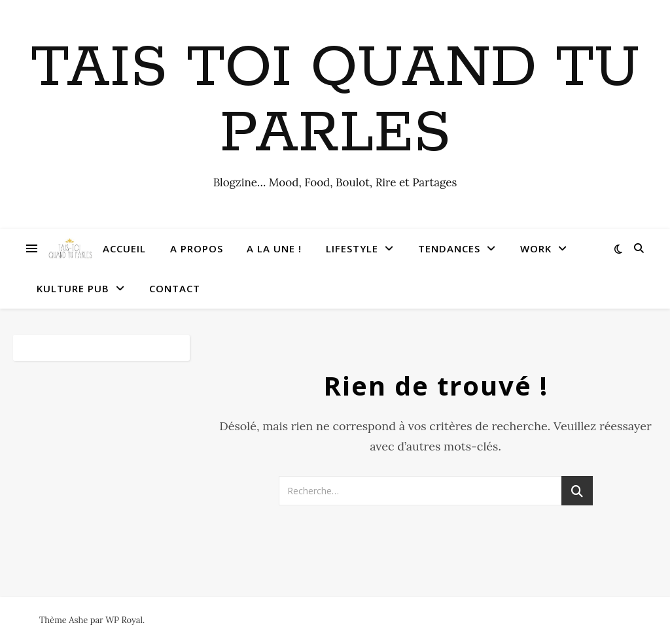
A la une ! (274, 248)
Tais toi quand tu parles (335, 101)
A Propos (197, 248)
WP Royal (124, 620)
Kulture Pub (73, 288)
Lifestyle (352, 248)
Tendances (449, 248)
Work (536, 248)
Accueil (124, 248)
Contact (175, 288)
